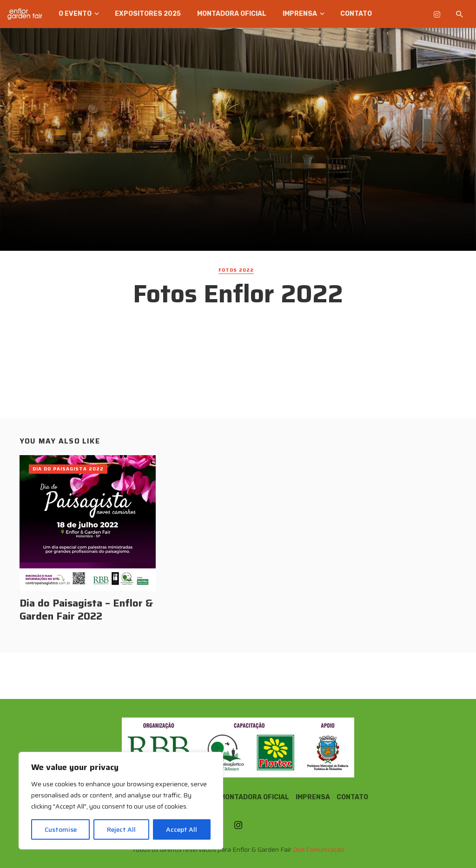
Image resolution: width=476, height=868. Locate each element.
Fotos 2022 (236, 270)
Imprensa (300, 14)
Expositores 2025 (148, 14)
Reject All (121, 829)
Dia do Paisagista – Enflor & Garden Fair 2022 (86, 610)
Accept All (182, 829)
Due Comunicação (319, 849)
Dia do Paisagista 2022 (68, 469)
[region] (121, 801)
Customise (61, 829)
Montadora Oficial (232, 14)
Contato (356, 14)
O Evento (75, 14)
